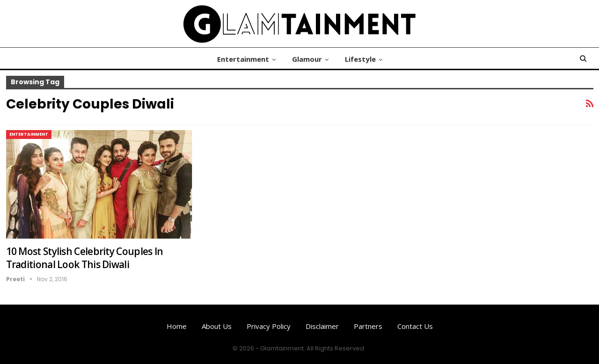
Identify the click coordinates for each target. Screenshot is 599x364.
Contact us (415, 326)
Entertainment (243, 59)
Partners (368, 326)
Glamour (307, 59)
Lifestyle (360, 59)
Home (177, 326)
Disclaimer (322, 326)
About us (217, 326)
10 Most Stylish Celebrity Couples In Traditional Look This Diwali (85, 258)
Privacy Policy (269, 326)
